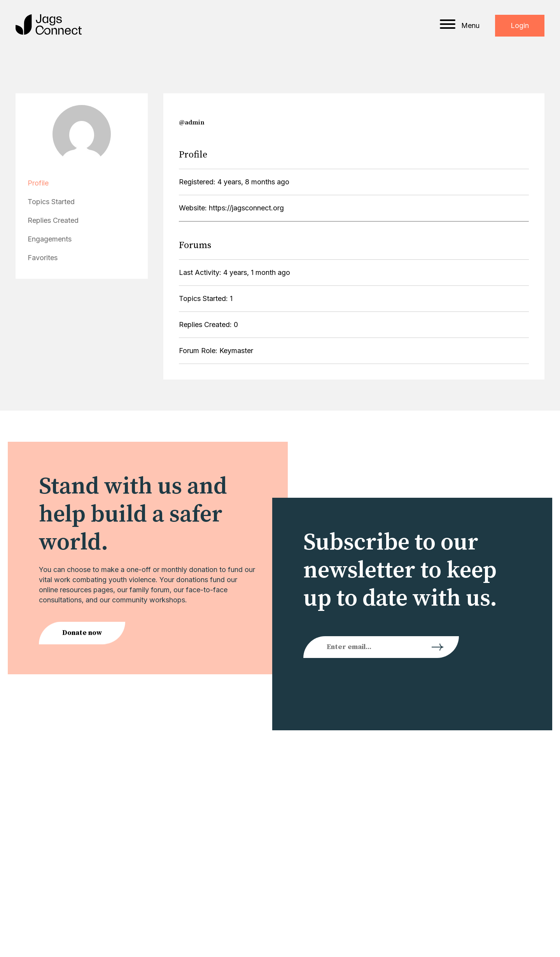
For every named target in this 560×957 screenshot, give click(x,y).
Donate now (82, 634)
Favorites (43, 258)
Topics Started (51, 202)
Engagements (50, 239)
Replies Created (53, 220)
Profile (38, 183)
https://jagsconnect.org (246, 208)
